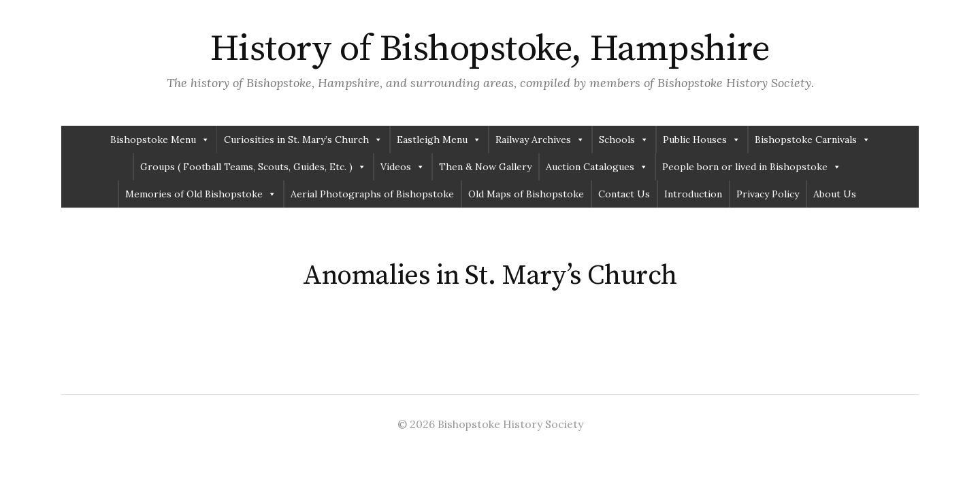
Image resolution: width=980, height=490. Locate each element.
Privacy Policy (768, 194)
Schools (624, 140)
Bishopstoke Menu (160, 140)
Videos (403, 167)
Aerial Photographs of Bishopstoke (372, 194)
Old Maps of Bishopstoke (526, 194)
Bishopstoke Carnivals (813, 140)
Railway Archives (540, 140)
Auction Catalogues (597, 167)
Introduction (693, 194)
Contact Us (624, 194)
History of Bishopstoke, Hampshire (490, 49)
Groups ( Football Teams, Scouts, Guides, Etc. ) (253, 167)
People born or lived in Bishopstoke (752, 167)
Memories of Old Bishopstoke (201, 194)
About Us (835, 194)
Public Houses (702, 140)
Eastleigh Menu (439, 140)
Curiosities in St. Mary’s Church (303, 140)
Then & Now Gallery (485, 167)
